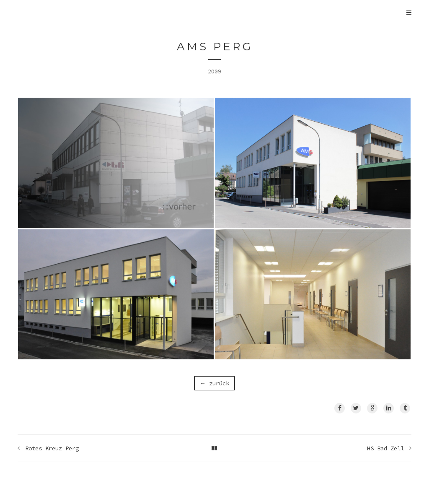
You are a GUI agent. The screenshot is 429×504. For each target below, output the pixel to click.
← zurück (214, 383)
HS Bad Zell (385, 448)
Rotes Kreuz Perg (52, 448)
